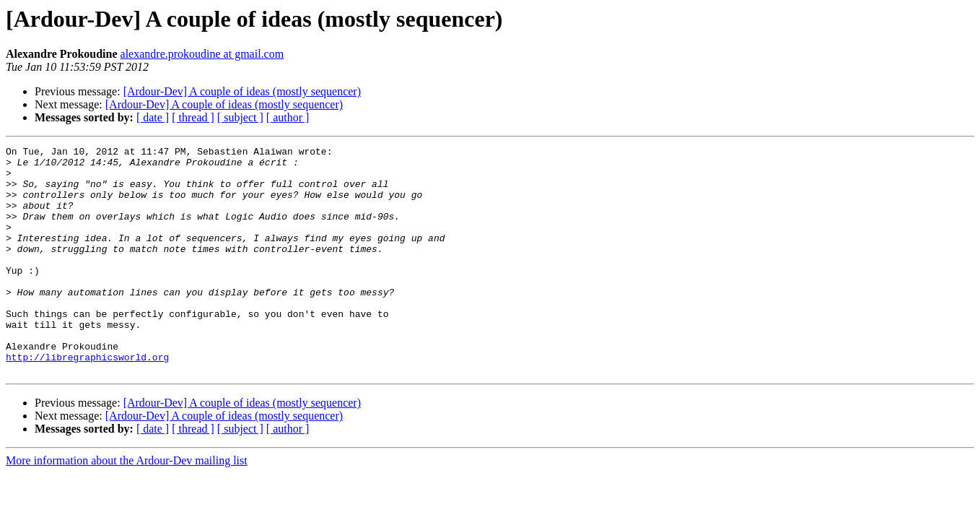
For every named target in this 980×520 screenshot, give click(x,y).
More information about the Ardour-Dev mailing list (127, 506)
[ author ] (288, 117)
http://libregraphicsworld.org (87, 400)
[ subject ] (240, 117)
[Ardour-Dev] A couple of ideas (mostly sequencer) (242, 91)
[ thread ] (193, 117)
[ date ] (153, 117)
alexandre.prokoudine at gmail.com (202, 54)
